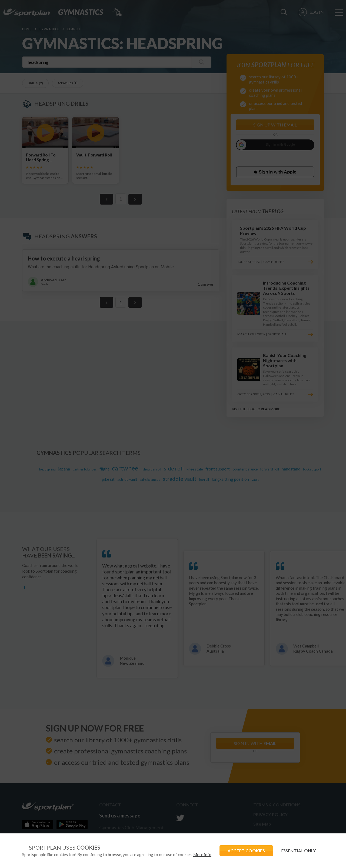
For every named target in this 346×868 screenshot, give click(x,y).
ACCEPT (246, 851)
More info (202, 854)
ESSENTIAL (298, 851)
